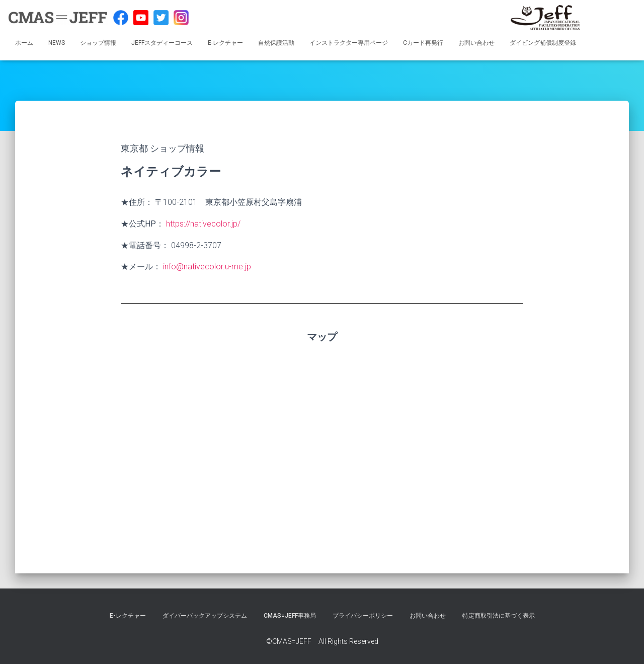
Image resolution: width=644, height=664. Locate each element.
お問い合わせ (476, 43)
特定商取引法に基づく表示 (499, 616)
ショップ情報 (98, 43)
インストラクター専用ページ (349, 43)
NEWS (57, 43)
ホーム (24, 43)
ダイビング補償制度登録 (543, 43)
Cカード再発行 (423, 43)
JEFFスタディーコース (162, 43)
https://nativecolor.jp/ (203, 224)
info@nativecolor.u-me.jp (207, 267)
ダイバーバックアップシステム (205, 616)
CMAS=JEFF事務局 (290, 616)
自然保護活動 (276, 43)
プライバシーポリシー (363, 616)
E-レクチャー (225, 43)
